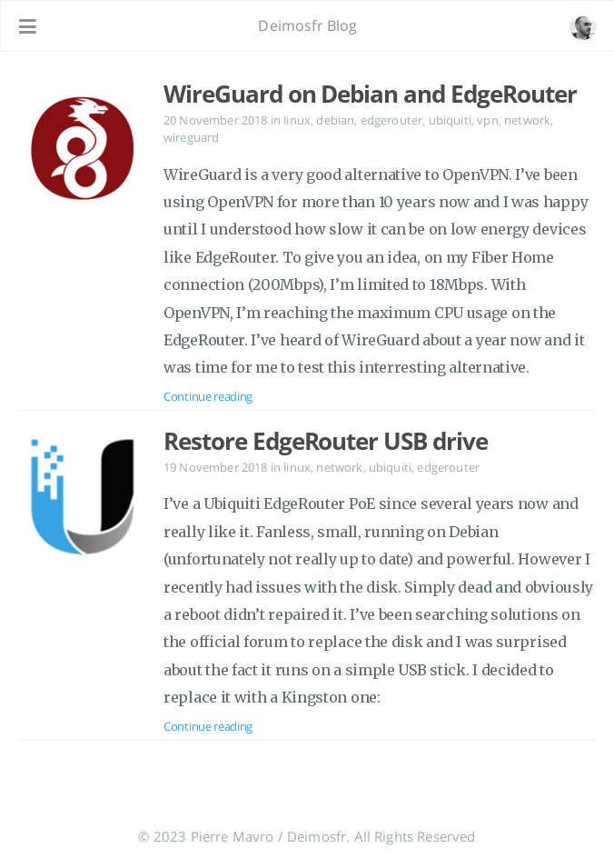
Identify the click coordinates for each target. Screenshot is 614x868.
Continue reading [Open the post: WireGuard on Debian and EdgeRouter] (208, 396)
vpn (487, 120)
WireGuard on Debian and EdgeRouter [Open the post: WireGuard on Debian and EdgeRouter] (370, 94)
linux (297, 120)
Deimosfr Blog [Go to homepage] (307, 25)
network (527, 120)
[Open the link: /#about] (583, 26)
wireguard (191, 137)
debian (335, 120)
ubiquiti (450, 120)
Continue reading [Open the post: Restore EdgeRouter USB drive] (208, 726)
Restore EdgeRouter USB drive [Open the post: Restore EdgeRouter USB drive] (326, 441)
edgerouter (392, 120)
